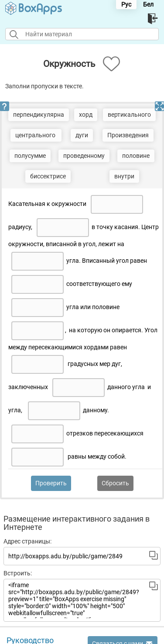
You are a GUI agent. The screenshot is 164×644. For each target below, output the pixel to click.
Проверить (51, 483)
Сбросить (115, 483)
